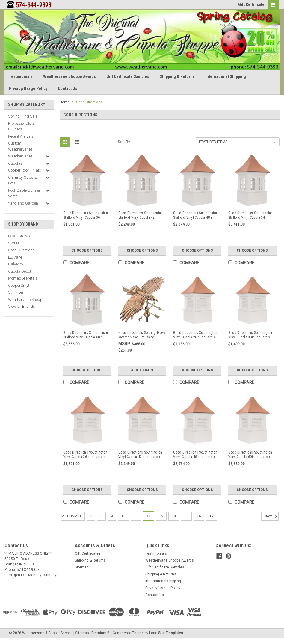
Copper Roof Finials (25, 170)
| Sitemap (81, 633)
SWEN (13, 243)
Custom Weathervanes (20, 146)
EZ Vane (15, 257)
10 (123, 516)
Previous (71, 516)
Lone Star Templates (166, 633)
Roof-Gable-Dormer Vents (24, 193)
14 (174, 516)
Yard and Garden (23, 203)
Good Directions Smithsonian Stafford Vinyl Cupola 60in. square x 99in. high (86, 335)
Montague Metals (23, 278)
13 (161, 516)
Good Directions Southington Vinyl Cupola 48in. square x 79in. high (195, 455)
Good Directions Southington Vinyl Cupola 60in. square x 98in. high (250, 455)
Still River (16, 292)
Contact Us (68, 88)
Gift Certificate (251, 4)
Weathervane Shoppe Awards (70, 76)
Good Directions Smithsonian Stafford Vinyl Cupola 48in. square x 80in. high (195, 215)
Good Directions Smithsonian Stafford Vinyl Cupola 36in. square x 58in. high (86, 215)
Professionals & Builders (21, 126)
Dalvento (15, 264)
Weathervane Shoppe (26, 300)
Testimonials (21, 76)
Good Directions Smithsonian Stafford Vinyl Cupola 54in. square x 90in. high (251, 215)
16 (199, 516)
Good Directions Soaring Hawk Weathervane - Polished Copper (142, 335)
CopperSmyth (20, 285)
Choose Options (87, 250)
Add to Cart (142, 370)
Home (65, 102)
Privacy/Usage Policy (28, 88)
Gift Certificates (88, 553)
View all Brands (22, 306)
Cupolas (15, 163)
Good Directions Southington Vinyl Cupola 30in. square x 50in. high (250, 335)
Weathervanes (20, 156)
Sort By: (124, 142)
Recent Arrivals (21, 136)
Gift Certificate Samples (128, 76)
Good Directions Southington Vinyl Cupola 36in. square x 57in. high (85, 455)
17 (212, 516)
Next (272, 516)
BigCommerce (119, 633)
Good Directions (21, 250)
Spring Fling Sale (23, 116)
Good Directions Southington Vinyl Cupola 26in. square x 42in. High (195, 335)
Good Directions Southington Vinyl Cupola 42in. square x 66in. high (140, 455)
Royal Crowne (20, 236)
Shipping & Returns (177, 76)
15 (186, 516)
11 (136, 516)
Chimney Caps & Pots (22, 180)
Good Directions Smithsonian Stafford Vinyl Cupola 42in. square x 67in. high (141, 215)
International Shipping (226, 76)
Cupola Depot (20, 271)
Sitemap (82, 567)
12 (149, 516)
